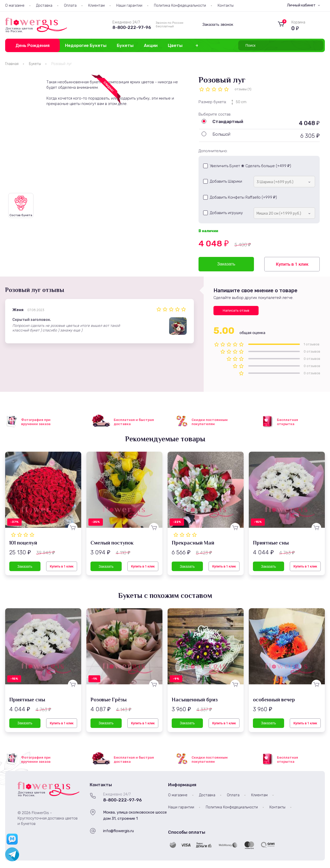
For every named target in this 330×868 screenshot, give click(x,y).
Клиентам (96, 6)
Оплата (70, 6)
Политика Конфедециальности (180, 6)
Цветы (175, 45)
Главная (12, 64)
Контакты (226, 6)
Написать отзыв (236, 310)
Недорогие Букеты (86, 45)
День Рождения (32, 45)
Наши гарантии (129, 6)
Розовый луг (62, 64)
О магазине (15, 6)
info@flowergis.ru (118, 831)
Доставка (44, 6)
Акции (151, 45)
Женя (18, 310)
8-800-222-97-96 (132, 27)
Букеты (125, 45)
